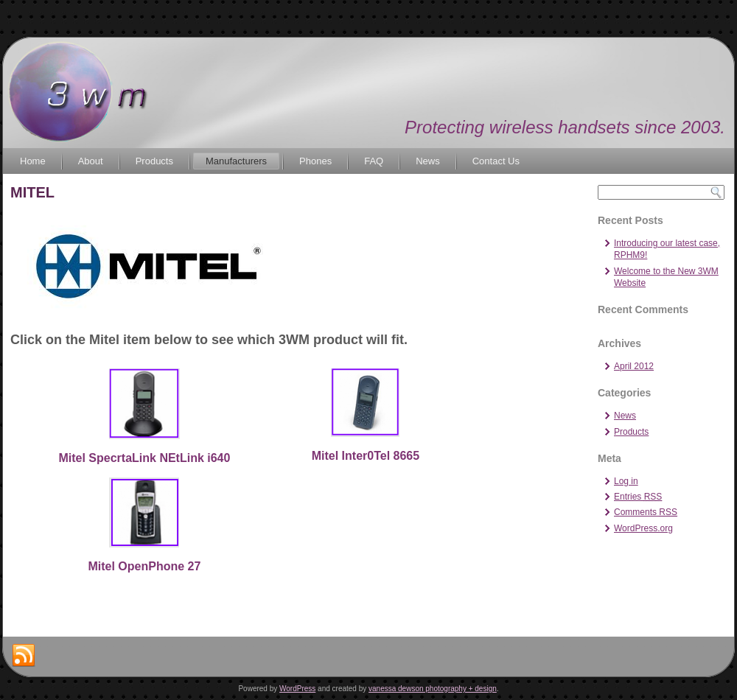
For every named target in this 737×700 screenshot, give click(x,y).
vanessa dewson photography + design (433, 689)
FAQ (374, 161)
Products (154, 161)
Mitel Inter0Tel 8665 (366, 456)
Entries (638, 497)
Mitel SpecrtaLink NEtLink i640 (144, 458)
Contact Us (496, 161)
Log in (626, 481)
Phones (315, 161)
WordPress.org (643, 528)
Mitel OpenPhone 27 (144, 566)
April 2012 (634, 366)
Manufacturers (236, 161)
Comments (646, 512)
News (428, 161)
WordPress (297, 689)
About (91, 161)
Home (33, 161)
